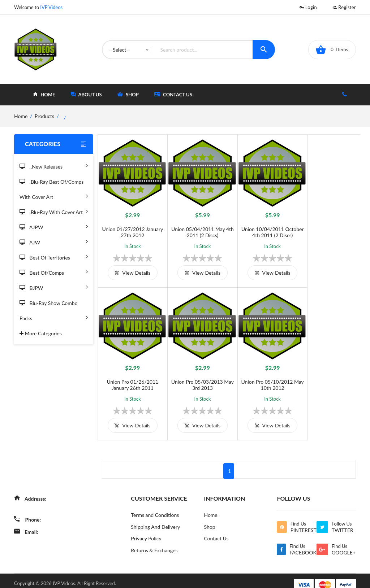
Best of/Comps (54, 272)
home (44, 94)
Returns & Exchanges (154, 542)
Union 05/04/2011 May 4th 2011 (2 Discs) (196, 228)
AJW (54, 241)
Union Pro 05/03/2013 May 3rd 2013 (130, 376)
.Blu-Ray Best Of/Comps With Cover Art (54, 190)
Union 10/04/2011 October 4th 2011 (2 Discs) (262, 228)
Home (210, 506)
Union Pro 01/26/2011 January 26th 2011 (327, 228)
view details (130, 268)
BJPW (54, 287)
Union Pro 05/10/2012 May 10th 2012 (196, 376)
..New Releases (54, 165)
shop (128, 94)
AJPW (54, 226)
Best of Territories (54, 256)
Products (44, 116)
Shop (209, 518)
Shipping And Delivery (155, 518)
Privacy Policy (146, 530)
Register (344, 7)
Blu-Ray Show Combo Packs (54, 312)
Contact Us (173, 94)
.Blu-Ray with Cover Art (54, 211)
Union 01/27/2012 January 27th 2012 (130, 228)
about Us (86, 94)
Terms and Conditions (155, 506)
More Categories (41, 333)
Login (308, 7)
